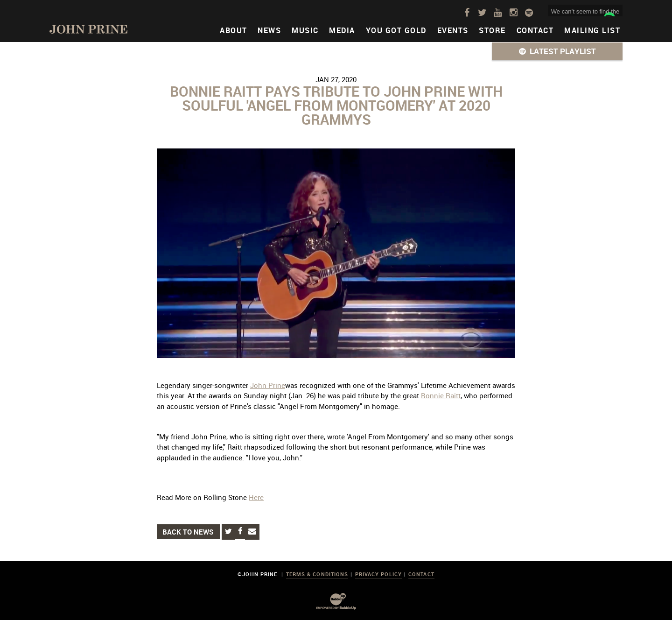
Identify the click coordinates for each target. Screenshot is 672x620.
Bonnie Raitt (441, 395)
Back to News (188, 532)
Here (256, 497)
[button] (557, 51)
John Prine (268, 385)
